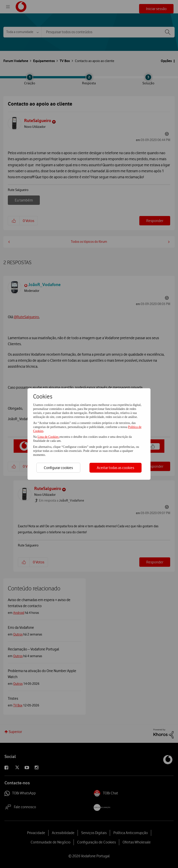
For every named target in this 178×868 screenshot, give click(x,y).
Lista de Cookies (49, 437)
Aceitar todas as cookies (115, 468)
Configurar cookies (58, 468)
